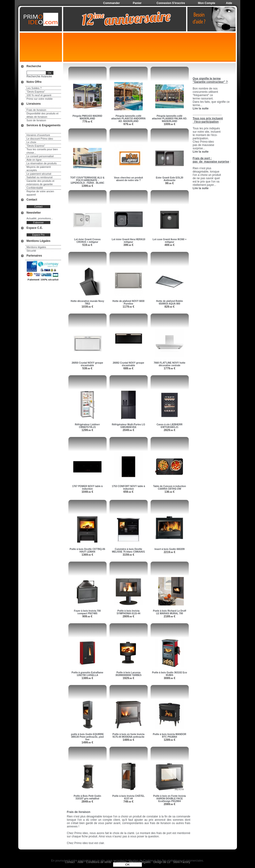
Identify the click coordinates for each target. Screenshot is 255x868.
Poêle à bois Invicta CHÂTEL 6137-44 (128, 797)
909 (87, 616)
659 (129, 492)
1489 (128, 740)
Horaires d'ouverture (38, 135)
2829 (169, 430)
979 (129, 124)
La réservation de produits (42, 163)
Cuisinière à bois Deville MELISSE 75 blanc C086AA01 (129, 550)
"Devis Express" (36, 92)
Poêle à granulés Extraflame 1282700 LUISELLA (87, 674)
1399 (87, 186)
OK (127, 865)
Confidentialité (35, 188)
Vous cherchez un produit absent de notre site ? (128, 179)
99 (170, 183)
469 (170, 245)
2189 (169, 616)
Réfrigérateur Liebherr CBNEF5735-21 (87, 426)
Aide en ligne (34, 160)
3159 (128, 555)
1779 (169, 368)
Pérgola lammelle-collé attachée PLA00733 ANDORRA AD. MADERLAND (129, 119)
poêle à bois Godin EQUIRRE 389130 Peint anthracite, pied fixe (87, 737)
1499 (87, 742)
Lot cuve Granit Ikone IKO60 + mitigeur (170, 241)
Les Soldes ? (34, 88)
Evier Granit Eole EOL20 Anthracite (169, 179)
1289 (169, 740)
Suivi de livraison (36, 120)
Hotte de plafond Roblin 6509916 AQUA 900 (170, 302)
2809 (128, 616)
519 (87, 245)
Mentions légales (36, 247)
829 (170, 307)
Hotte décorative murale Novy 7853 (87, 302)
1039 (87, 307)
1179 (128, 307)
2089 (169, 804)
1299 (87, 430)
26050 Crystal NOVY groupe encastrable (87, 364)
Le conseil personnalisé (40, 156)
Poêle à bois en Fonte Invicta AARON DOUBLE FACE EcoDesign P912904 (169, 799)
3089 (169, 678)
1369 (87, 555)
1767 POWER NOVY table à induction (87, 488)
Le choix (31, 142)
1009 (169, 124)
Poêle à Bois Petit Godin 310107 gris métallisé (87, 797)
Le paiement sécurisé (39, 174)
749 (129, 802)
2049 (128, 430)
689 (129, 368)
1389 (87, 678)
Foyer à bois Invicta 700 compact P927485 (87, 612)
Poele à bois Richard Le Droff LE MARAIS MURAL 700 (169, 612)
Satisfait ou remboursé (40, 177)
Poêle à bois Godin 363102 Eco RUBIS (169, 674)
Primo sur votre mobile (40, 99)
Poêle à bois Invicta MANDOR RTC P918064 (170, 736)
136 (170, 492)
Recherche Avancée (39, 76)
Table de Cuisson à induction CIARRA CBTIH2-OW (170, 488)
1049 (87, 492)
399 (129, 245)
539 (87, 368)
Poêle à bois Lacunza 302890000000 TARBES (128, 674)
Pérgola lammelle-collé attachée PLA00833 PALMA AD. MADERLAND (170, 119)
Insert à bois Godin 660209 (170, 549)
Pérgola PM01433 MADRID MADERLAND (87, 117)
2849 (87, 802)
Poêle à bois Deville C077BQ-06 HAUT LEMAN (87, 550)
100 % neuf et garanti (39, 95)
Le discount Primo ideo (40, 139)
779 (87, 122)
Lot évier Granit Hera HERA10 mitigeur (128, 241)
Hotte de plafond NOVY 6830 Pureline (129, 302)
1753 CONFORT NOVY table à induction (128, 488)
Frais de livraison (36, 110)
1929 (128, 678)
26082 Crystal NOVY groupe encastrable (128, 364)
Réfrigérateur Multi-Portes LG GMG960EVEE (128, 426)
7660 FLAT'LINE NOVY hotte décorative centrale (169, 364)
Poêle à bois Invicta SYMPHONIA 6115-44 (128, 612)
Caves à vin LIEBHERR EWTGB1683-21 (170, 426)
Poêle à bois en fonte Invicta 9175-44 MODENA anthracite (128, 736)
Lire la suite (201, 188)
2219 (169, 552)
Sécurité (31, 251)
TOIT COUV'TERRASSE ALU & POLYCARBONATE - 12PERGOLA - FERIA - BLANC (87, 180)
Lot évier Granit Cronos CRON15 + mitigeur (87, 241)
